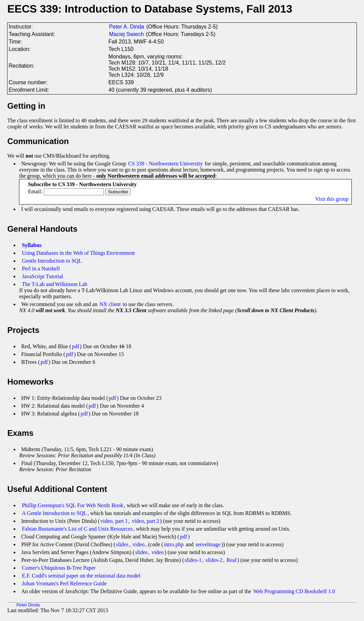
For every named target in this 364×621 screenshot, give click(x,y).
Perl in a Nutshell (41, 269)
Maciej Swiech (126, 34)
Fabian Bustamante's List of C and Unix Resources (77, 529)
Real (231, 560)
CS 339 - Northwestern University (165, 164)
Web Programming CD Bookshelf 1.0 (294, 591)
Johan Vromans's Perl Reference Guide (64, 583)
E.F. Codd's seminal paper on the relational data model (81, 576)
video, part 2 (145, 521)
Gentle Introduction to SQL (52, 261)
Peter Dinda (28, 605)
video (139, 544)
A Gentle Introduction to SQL (54, 513)
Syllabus (32, 245)
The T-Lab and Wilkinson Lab (54, 284)
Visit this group (332, 199)
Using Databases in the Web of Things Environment (78, 253)
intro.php (174, 544)
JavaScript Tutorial (42, 276)
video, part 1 (114, 521)
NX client (110, 304)
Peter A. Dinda (126, 27)
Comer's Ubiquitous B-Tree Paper (59, 568)
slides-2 (214, 560)
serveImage (208, 544)
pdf (76, 346)
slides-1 (193, 560)
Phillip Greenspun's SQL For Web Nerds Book (72, 505)
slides (122, 544)
